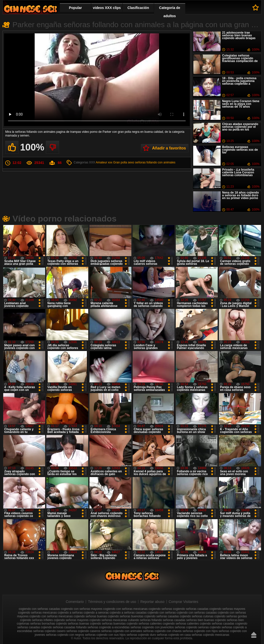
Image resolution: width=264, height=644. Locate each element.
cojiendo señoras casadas (162, 616)
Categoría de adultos (170, 12)
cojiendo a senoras (96, 613)
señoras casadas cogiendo (229, 624)
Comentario (75, 602)
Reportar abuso (152, 602)
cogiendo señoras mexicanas (37, 613)
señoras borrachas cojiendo (48, 624)
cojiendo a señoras (70, 613)
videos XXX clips (107, 8)
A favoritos (256, 7)
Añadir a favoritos (169, 148)
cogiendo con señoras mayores (82, 609)
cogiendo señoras (160, 609)
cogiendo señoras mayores (227, 609)
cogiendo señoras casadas (191, 609)
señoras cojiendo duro (141, 635)
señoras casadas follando (70, 627)
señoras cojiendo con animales (122, 631)
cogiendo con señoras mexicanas (125, 609)
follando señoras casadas (169, 620)
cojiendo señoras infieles (37, 620)
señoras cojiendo (186, 627)
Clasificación (138, 8)
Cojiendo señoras (30, 9)
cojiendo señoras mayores (71, 620)
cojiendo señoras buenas (90, 616)
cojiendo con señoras (162, 613)
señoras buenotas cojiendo (120, 624)
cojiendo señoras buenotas (126, 616)
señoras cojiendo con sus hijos (105, 635)
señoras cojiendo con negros (65, 635)
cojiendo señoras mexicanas (108, 620)
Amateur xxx (104, 162)
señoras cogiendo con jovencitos (152, 627)
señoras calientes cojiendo (193, 624)
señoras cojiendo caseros (83, 631)
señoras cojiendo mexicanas (210, 635)
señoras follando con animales (155, 162)
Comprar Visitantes (184, 602)
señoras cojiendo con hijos (200, 631)
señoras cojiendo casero (49, 631)
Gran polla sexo (124, 162)
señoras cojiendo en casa (174, 635)
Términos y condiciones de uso (112, 602)
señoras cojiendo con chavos (162, 631)
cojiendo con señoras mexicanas (51, 616)
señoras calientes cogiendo (157, 624)
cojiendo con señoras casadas (197, 613)
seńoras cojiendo (210, 627)
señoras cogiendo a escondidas (109, 627)
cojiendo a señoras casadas (128, 613)
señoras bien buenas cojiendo (206, 620)
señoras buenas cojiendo (84, 624)
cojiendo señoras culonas (197, 616)
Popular (75, 8)
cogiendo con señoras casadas (39, 609)
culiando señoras (139, 620)
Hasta (254, 635)
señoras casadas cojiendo (35, 627)
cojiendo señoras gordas (231, 616)
